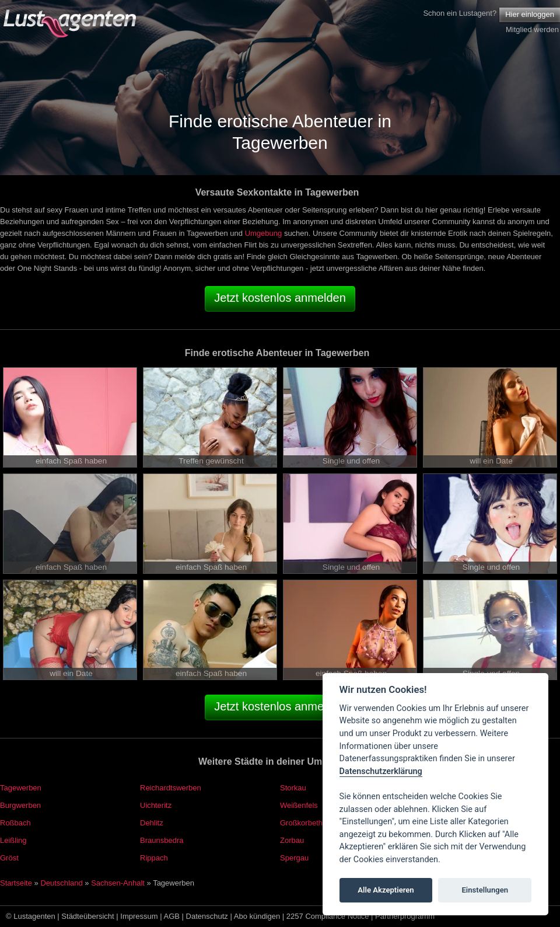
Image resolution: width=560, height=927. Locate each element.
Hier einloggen (530, 14)
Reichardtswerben (171, 788)
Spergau (294, 858)
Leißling (13, 840)
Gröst (9, 858)
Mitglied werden (532, 29)
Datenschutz (207, 916)
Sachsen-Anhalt (118, 883)
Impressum (139, 916)
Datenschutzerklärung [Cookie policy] (381, 771)
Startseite (16, 883)
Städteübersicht (87, 916)
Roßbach (15, 823)
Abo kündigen (257, 916)
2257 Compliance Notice (328, 916)
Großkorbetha (303, 823)
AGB (172, 916)
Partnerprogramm (405, 916)
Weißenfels (299, 805)
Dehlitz (152, 823)
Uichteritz (156, 805)
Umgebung (264, 233)
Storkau (293, 788)
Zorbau (292, 840)
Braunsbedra (162, 840)
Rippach (154, 858)
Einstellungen (485, 890)
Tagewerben (21, 788)
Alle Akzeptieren (386, 890)
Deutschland (61, 883)
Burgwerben (20, 805)
